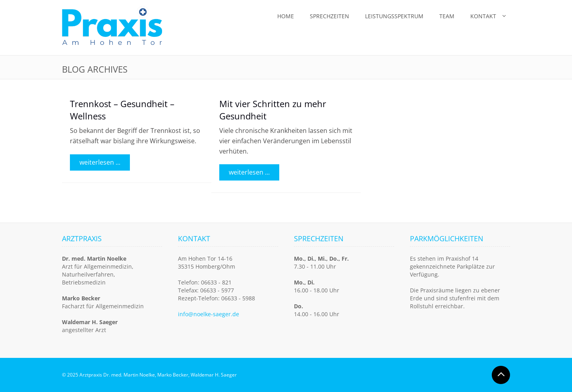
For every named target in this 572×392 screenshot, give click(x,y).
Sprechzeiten (329, 16)
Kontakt (483, 16)
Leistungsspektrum (394, 16)
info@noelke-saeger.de (209, 314)
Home (286, 16)
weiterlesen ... (100, 162)
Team (447, 16)
